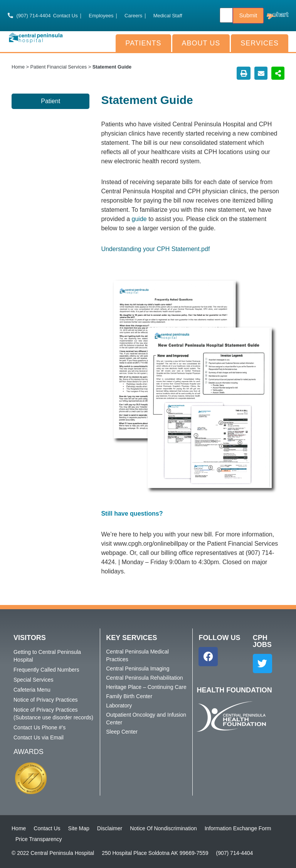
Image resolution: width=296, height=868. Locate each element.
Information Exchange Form (238, 828)
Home (18, 67)
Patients (143, 43)
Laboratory (119, 705)
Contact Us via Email (39, 737)
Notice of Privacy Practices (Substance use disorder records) (53, 714)
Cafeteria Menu (32, 690)
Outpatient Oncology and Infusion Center (146, 719)
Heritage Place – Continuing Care (146, 687)
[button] (244, 73)
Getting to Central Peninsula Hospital (47, 656)
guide (140, 219)
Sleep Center (122, 732)
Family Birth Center (129, 696)
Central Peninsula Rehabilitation (144, 678)
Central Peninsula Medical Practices (137, 655)
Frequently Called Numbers (46, 670)
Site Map (79, 828)
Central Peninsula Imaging (138, 669)
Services (260, 43)
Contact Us (47, 828)
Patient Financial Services (59, 67)
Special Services (34, 680)
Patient (50, 101)
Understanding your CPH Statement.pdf (155, 249)
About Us (201, 43)
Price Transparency (39, 839)
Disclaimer (110, 828)
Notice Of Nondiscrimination (163, 828)
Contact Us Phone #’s (40, 727)
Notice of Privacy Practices (46, 700)
